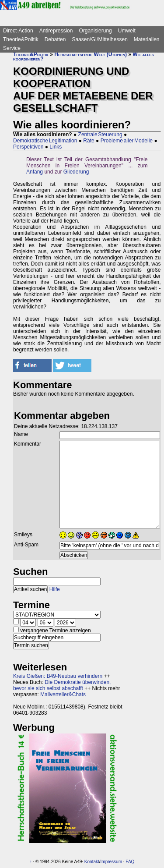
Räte (89, 141)
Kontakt (92, 862)
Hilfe (55, 589)
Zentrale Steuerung (100, 135)
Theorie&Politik (21, 39)
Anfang (35, 172)
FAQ (130, 862)
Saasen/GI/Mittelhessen (99, 39)
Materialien (147, 39)
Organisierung (95, 31)
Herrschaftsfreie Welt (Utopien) (91, 54)
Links (56, 147)
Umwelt (127, 31)
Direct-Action (18, 31)
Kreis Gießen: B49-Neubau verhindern (58, 676)
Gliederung (76, 172)
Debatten (55, 39)
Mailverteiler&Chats (63, 694)
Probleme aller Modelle (127, 141)
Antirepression (56, 31)
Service (12, 48)
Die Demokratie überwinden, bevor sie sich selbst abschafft (62, 685)
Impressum (111, 862)
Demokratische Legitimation (45, 141)
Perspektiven (28, 147)
